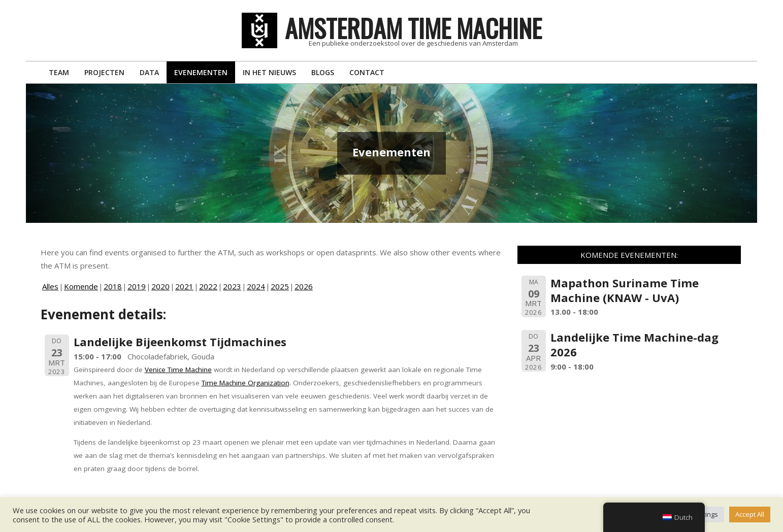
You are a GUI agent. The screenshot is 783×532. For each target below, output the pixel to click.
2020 (160, 286)
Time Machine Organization (246, 383)
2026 (304, 286)
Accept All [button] (750, 514)
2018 (113, 286)
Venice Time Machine (178, 370)
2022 (208, 286)
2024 (256, 286)
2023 (232, 286)
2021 (184, 286)
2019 (137, 286)
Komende (81, 286)
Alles (50, 286)
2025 (280, 286)
